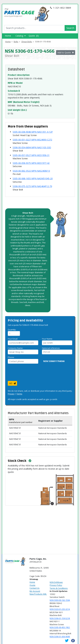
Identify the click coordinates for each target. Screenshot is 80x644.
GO (12, 383)
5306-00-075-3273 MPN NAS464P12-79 (32, 186)
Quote (32, 585)
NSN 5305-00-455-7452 (60, 627)
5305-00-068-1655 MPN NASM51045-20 (33, 178)
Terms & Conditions (59, 588)
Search (70, 28)
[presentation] (31, 373)
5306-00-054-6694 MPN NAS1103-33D (32, 147)
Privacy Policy (56, 585)
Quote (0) (34, 36)
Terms (19, 394)
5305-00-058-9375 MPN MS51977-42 (31, 163)
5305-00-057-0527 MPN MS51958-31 (31, 155)
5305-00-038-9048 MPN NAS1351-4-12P (33, 132)
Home (8, 36)
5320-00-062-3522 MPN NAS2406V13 (31, 171)
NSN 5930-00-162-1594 (60, 600)
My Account (35, 591)
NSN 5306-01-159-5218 (60, 618)
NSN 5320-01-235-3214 (60, 609)
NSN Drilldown (56, 582)
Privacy (11, 394)
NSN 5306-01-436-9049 (60, 637)
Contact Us (35, 588)
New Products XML (38, 594)
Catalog (21, 36)
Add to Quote (66, 53)
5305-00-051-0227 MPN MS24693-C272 (32, 140)
